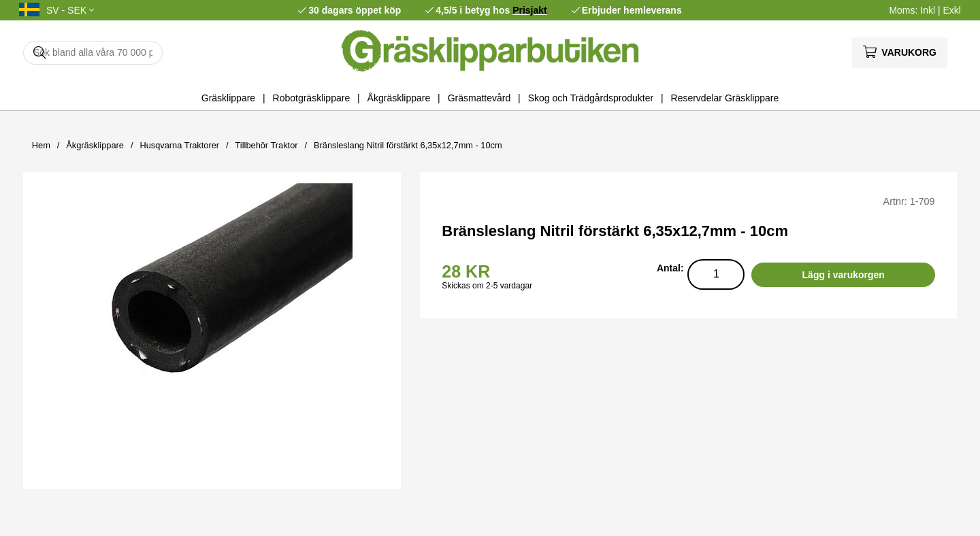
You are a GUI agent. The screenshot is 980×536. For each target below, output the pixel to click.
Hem (41, 145)
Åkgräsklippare (399, 98)
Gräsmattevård (479, 98)
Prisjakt (530, 10)
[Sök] (93, 53)
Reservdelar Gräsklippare (725, 98)
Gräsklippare (228, 98)
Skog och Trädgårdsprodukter (591, 98)
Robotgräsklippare (312, 98)
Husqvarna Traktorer (179, 145)
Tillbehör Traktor (267, 145)
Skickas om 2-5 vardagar (487, 286)
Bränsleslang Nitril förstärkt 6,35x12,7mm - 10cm (408, 145)
